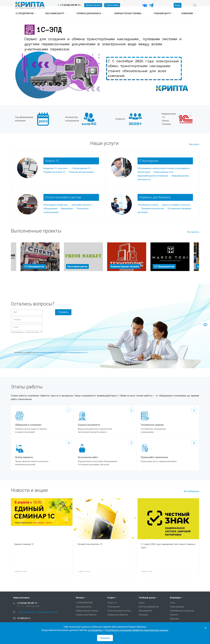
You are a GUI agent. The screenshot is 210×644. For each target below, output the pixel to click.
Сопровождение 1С (81, 168)
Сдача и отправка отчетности (176, 205)
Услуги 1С (112, 603)
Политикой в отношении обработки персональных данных (137, 630)
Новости (174, 615)
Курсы (142, 603)
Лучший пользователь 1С (90, 544)
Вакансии (174, 619)
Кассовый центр (56, 13)
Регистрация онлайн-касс (56, 205)
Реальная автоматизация (81, 172)
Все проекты (193, 232)
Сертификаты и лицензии (182, 611)
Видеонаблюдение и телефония (153, 176)
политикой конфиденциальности (73, 352)
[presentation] (33, 340)
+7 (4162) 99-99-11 (70, 5)
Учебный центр (164, 13)
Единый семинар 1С (24, 544)
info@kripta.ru (24, 618)
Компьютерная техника (129, 13)
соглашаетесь (95, 630)
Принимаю (105, 638)
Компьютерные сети (163, 172)
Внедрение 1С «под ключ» (56, 168)
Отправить (63, 312)
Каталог (80, 598)
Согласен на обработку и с (51, 352)
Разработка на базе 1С (54, 172)
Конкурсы (143, 615)
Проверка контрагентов (153, 209)
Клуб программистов (149, 607)
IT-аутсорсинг (114, 607)
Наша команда (177, 607)
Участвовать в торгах (148, 205)
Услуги (111, 598)
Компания (188, 13)
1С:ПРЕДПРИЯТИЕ (26, 13)
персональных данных (45, 352)
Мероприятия (145, 611)
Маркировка (67, 209)
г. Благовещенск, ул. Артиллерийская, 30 (37, 612)
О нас (173, 603)
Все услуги (194, 144)
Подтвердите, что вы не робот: (26, 332)
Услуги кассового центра (119, 611)
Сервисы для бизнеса (90, 13)
